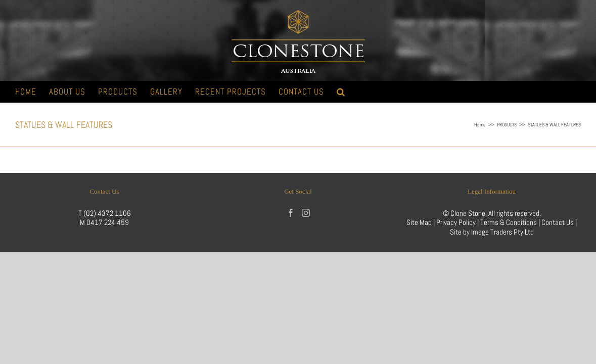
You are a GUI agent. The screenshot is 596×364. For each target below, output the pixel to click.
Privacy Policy (456, 222)
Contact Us (558, 222)
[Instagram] (306, 213)
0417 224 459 (108, 222)
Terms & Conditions (509, 222)
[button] (477, 92)
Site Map (419, 222)
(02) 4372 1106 (107, 213)
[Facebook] (291, 213)
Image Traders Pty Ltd (502, 232)
